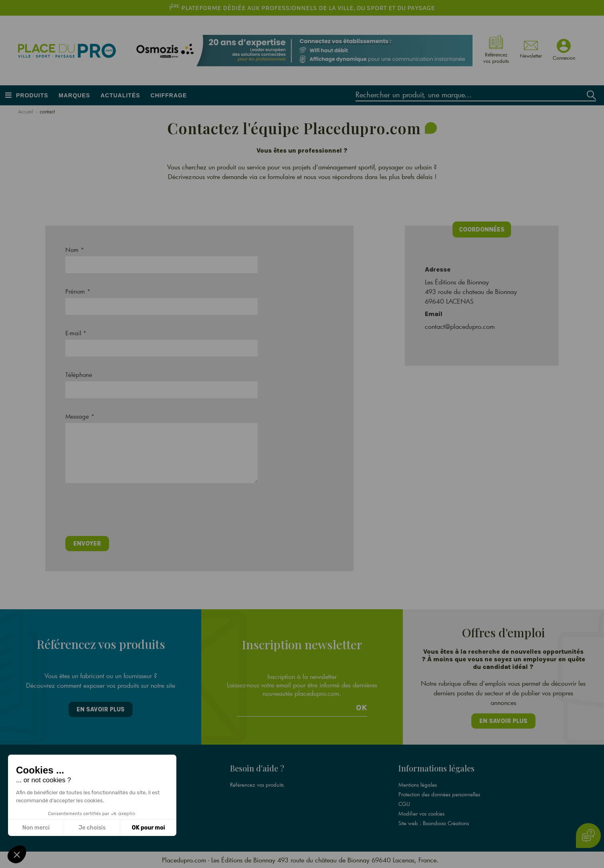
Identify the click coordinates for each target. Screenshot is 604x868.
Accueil (26, 111)
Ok (362, 708)
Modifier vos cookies (421, 814)
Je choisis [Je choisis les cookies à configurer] (92, 828)
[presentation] (126, 512)
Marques (74, 95)
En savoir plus (101, 709)
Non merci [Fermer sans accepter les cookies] (36, 828)
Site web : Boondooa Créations (434, 823)
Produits (32, 95)
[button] (17, 854)
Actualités (120, 95)
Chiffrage (169, 95)
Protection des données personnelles (439, 794)
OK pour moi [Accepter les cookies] (148, 828)
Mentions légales (418, 785)
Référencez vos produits (257, 785)
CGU (404, 804)
